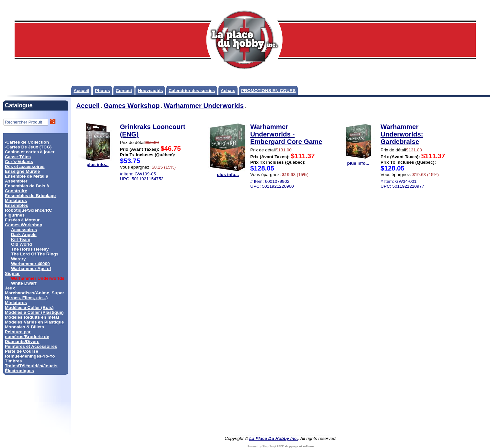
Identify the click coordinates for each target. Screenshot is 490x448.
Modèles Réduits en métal (32, 317)
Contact (124, 91)
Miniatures (16, 303)
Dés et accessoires (25, 166)
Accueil (81, 91)
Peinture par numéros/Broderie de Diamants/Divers (27, 337)
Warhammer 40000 (30, 264)
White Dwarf (24, 283)
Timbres (13, 361)
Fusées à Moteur (22, 220)
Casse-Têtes (18, 157)
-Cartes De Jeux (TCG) (28, 147)
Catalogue (19, 105)
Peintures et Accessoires (31, 346)
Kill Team (21, 239)
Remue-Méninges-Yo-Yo (30, 356)
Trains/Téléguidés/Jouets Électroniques (31, 368)
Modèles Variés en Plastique (34, 322)
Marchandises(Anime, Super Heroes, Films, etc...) (35, 295)
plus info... (98, 163)
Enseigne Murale (22, 171)
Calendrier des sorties (192, 91)
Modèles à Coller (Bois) (29, 307)
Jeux (10, 288)
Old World (22, 244)
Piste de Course (22, 351)
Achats (228, 91)
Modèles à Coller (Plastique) (34, 312)
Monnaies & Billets (24, 327)
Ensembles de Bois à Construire (27, 188)
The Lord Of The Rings (35, 254)
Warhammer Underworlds (204, 106)
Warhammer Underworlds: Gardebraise (402, 134)
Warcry (18, 259)
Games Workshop (23, 225)
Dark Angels (24, 235)
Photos (102, 91)
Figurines (15, 215)
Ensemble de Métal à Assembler (27, 179)
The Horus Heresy (30, 249)
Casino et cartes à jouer (30, 152)
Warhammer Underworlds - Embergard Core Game (286, 134)
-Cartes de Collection (27, 142)
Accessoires (24, 230)
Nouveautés (150, 91)
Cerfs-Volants (19, 162)
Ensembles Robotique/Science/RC (29, 208)
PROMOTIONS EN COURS (268, 91)
